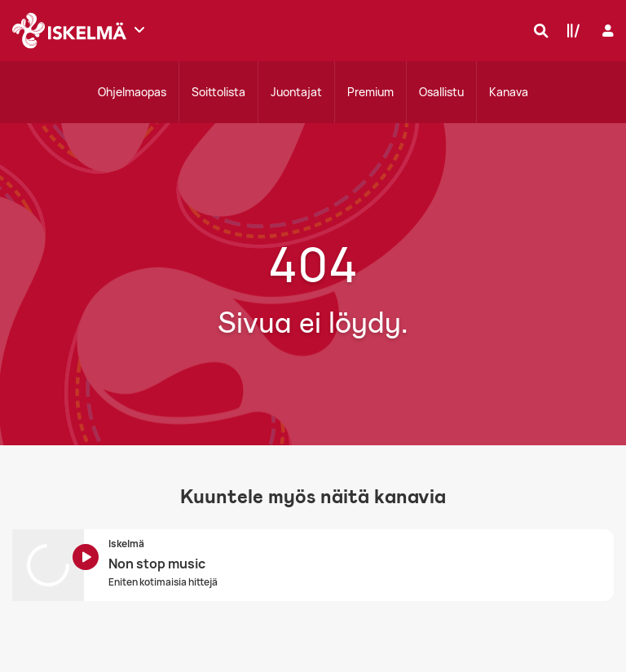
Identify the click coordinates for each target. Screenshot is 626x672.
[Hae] (537, 30)
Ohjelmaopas (132, 92)
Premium (370, 92)
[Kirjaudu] (606, 31)
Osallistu (441, 92)
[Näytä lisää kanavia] (139, 29)
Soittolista (218, 92)
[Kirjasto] (570, 30)
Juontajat (296, 92)
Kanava (509, 92)
